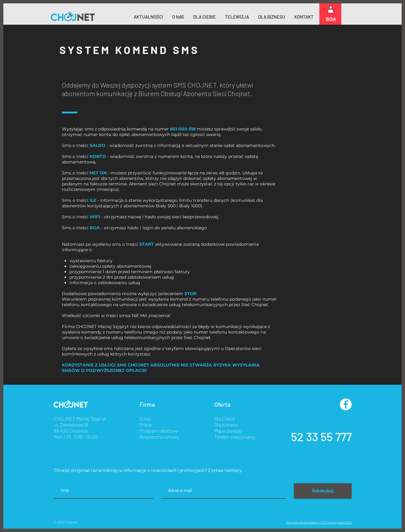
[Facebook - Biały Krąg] (346, 404)
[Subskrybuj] (323, 491)
